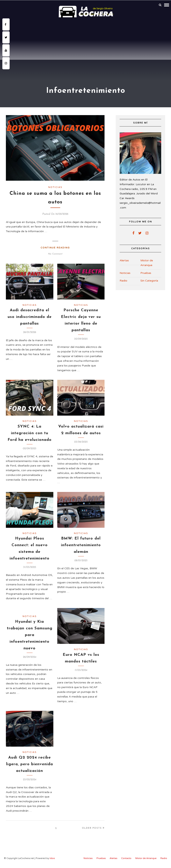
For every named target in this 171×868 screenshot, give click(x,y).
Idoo (52, 858)
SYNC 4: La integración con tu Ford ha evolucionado (30, 432)
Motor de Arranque (147, 262)
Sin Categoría (149, 280)
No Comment (55, 253)
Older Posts (93, 827)
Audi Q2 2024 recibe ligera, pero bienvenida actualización (30, 763)
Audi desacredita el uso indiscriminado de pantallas (30, 316)
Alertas (124, 260)
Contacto (126, 858)
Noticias (55, 186)
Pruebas (146, 272)
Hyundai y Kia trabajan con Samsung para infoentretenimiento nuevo (30, 634)
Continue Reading (55, 247)
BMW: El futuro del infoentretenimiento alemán (81, 544)
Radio (123, 280)
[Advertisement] (85, 48)
